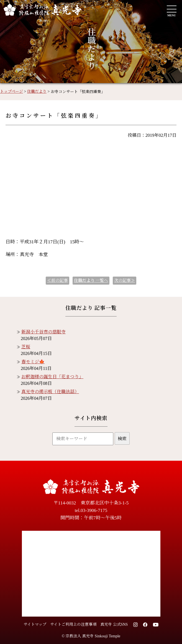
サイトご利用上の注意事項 (73, 624)
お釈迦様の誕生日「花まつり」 (52, 377)
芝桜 (26, 347)
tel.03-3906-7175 (91, 510)
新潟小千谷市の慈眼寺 (43, 332)
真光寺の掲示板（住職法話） (50, 392)
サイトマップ (35, 624)
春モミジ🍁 (33, 362)
